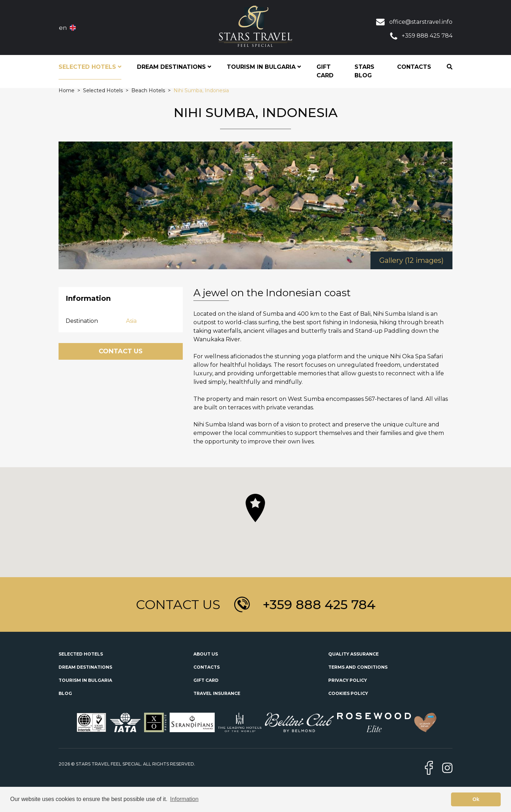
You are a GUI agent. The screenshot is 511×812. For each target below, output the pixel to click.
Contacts (414, 67)
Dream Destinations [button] (174, 67)
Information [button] (184, 799)
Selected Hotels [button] (90, 67)
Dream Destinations (85, 667)
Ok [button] (476, 799)
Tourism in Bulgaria (85, 680)
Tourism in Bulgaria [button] (264, 67)
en (63, 28)
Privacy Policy (348, 680)
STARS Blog (364, 71)
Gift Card (325, 71)
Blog (65, 693)
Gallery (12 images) (411, 260)
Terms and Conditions (358, 667)
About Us (206, 654)
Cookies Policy (348, 693)
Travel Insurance (217, 693)
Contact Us (121, 351)
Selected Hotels (81, 654)
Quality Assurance (353, 654)
